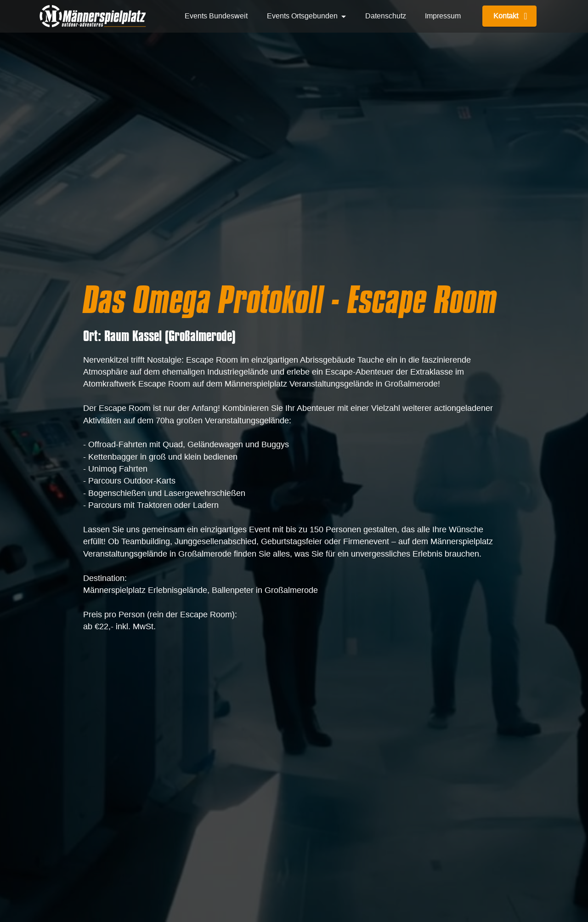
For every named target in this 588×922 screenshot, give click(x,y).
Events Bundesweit (216, 16)
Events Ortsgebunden (302, 16)
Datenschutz (386, 16)
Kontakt (509, 16)
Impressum (443, 16)
